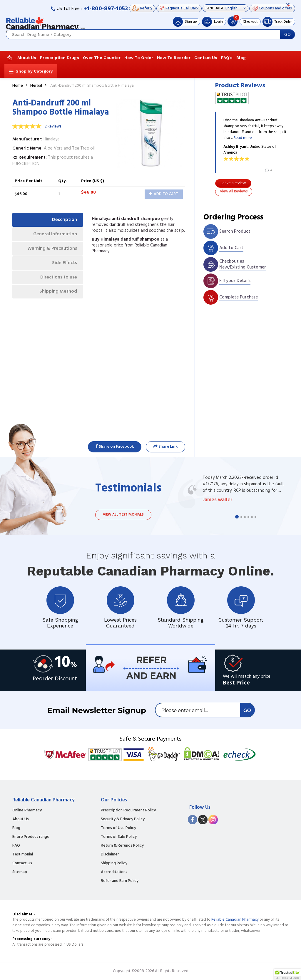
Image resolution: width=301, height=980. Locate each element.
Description (65, 220)
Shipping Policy (114, 863)
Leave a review (233, 183)
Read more (243, 138)
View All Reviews (234, 191)
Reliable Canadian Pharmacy (235, 920)
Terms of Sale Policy (119, 837)
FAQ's (227, 58)
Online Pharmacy (27, 810)
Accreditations (114, 872)
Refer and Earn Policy (120, 881)
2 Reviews (53, 126)
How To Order (139, 58)
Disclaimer (110, 855)
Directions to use (59, 277)
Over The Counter (102, 58)
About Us (27, 58)
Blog (241, 58)
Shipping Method (58, 291)
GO (287, 34)
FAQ (16, 846)
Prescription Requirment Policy (128, 810)
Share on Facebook (115, 447)
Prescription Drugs (60, 58)
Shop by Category (34, 71)
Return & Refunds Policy (122, 846)
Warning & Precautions (52, 249)
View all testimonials (123, 515)
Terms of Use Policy (118, 828)
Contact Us (206, 58)
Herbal (36, 86)
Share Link (165, 447)
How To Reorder (174, 58)
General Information (55, 234)
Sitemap (20, 872)
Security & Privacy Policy (123, 819)
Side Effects (65, 263)
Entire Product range (31, 837)
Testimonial (23, 855)
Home (18, 86)
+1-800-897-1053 (106, 9)
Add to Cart (164, 194)
